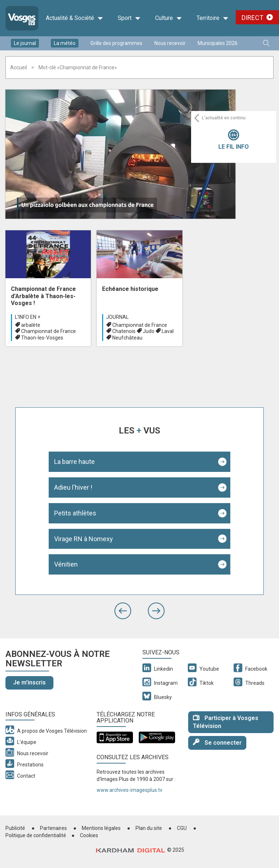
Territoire (213, 18)
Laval (168, 331)
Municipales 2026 (218, 43)
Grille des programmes (116, 43)
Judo (149, 331)
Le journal (25, 43)
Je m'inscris (29, 682)
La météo (65, 43)
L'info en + (28, 317)
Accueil (19, 67)
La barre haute (74, 462)
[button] (123, 611)
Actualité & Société (74, 18)
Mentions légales (101, 828)
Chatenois (124, 331)
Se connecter (217, 742)
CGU (182, 828)
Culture (169, 18)
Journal (117, 317)
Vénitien (66, 564)
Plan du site (149, 828)
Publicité (15, 828)
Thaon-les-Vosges (42, 338)
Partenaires (53, 828)
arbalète (31, 325)
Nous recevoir (170, 43)
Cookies (89, 835)
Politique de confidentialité (36, 835)
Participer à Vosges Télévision (226, 722)
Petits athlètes (75, 513)
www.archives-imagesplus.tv (130, 790)
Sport (129, 18)
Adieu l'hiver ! (73, 487)
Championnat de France (48, 331)
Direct (252, 18)
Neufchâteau (127, 338)
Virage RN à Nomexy (84, 539)
